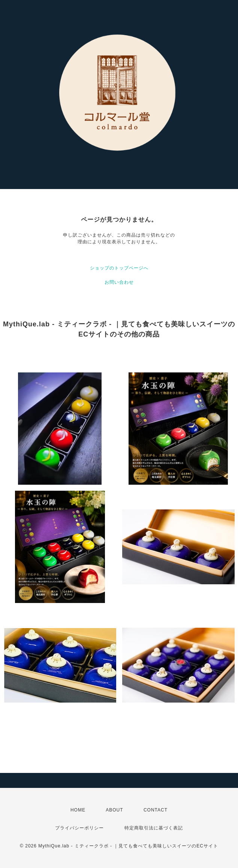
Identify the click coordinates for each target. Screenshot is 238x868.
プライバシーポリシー (79, 828)
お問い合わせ (119, 282)
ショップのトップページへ (119, 268)
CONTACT (156, 810)
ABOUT (114, 810)
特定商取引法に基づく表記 (154, 828)
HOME (78, 810)
